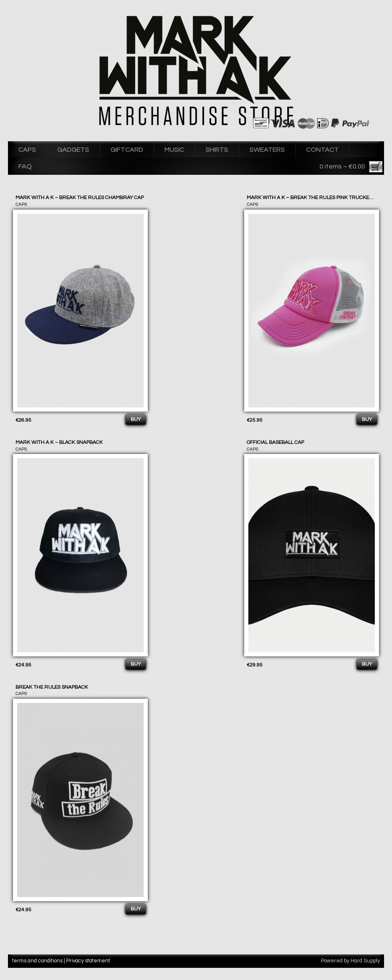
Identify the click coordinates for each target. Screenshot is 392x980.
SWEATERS (267, 150)
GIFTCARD (127, 150)
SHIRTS (217, 150)
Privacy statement (88, 961)
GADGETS (73, 150)
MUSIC (174, 150)
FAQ (25, 166)
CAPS (27, 150)
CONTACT (322, 150)
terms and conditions (37, 961)
